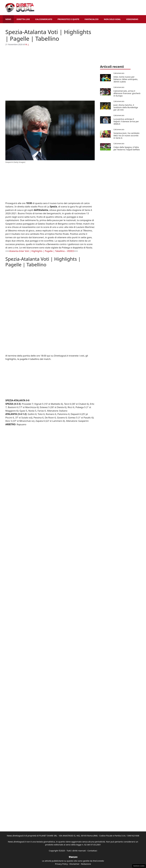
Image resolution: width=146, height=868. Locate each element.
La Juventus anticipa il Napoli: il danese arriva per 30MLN (126, 121)
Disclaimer (74, 864)
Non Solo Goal (112, 19)
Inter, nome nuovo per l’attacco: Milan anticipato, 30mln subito (126, 79)
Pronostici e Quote (68, 19)
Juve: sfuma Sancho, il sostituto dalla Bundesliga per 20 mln (126, 107)
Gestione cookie (139, 866)
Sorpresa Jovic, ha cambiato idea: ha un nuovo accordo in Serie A (126, 135)
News (8, 19)
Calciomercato (44, 19)
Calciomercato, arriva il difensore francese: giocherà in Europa (127, 93)
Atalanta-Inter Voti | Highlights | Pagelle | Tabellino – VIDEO (42, 251)
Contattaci (92, 851)
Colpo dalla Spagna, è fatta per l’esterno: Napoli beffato (127, 148)
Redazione (86, 864)
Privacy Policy (61, 864)
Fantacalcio (92, 19)
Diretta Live (23, 19)
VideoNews (132, 19)
